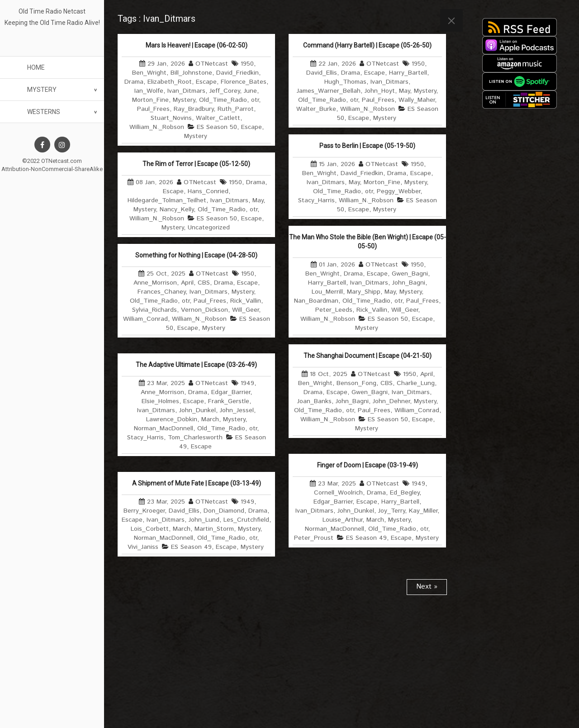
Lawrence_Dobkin (172, 419)
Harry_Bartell (408, 73)
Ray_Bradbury (194, 109)
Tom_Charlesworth (195, 438)
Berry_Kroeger (144, 511)
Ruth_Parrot (236, 109)
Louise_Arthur (342, 520)
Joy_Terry (392, 511)
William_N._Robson (157, 127)
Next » (427, 587)
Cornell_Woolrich (338, 493)
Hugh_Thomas (345, 82)
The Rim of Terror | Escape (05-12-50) (196, 164)
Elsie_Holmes (160, 401)
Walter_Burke (316, 109)
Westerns (44, 112)
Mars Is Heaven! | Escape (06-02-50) (197, 45)
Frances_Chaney (161, 292)
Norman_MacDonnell (164, 428)
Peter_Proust (314, 538)
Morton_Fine (150, 100)
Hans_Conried (208, 191)
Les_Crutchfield (246, 520)
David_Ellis (322, 73)
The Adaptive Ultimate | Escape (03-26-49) (196, 365)
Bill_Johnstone (191, 73)
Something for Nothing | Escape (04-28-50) (196, 255)
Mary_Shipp (364, 292)
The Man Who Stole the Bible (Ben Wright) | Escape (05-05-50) (368, 242)
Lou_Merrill (327, 292)
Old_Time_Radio (223, 100)
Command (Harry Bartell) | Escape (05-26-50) (367, 45)
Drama (134, 82)
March (210, 419)
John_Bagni (409, 283)
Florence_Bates (244, 82)
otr (255, 100)
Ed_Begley (405, 493)
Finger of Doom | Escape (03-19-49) (368, 465)
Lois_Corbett (150, 529)
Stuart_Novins (171, 118)
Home (36, 67)
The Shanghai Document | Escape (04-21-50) (368, 356)
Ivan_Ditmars (186, 91)
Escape (206, 82)
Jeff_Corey (225, 91)
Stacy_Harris (316, 200)
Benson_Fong (356, 383)
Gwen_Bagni (410, 274)
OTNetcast (212, 64)
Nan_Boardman (316, 301)
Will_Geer (405, 310)
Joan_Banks (314, 401)
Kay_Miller (423, 511)
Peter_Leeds (334, 310)
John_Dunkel (197, 410)
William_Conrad (145, 319)
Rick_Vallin (372, 310)
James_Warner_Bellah (329, 91)
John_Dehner (391, 401)
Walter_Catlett (218, 118)
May (404, 91)
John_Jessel (237, 410)
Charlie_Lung (416, 383)
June (250, 91)
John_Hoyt (380, 91)
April (187, 283)
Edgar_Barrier (231, 392)
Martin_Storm (214, 529)
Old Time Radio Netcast (52, 11)
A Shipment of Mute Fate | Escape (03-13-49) (197, 483)
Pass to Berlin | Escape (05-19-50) (367, 146)
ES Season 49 (366, 538)
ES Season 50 (217, 127)
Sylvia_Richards (154, 310)
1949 (247, 383)
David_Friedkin (237, 73)
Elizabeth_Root (170, 82)
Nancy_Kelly (177, 209)
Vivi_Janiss (143, 547)
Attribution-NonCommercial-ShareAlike (52, 169)
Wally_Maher (417, 100)
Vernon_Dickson (204, 310)
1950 (247, 64)
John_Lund (204, 520)
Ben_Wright (149, 73)
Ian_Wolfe (149, 91)
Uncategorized (209, 228)
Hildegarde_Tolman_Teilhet (167, 200)
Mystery (42, 90)
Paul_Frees (153, 109)
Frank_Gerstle (229, 401)
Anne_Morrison (155, 283)
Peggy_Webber (399, 191)
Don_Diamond (224, 511)
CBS (204, 283)
